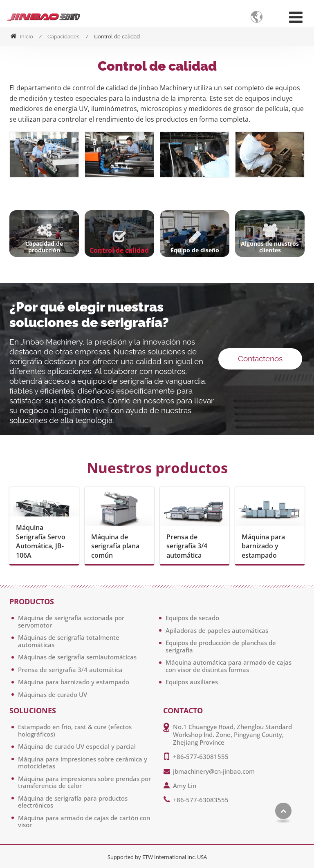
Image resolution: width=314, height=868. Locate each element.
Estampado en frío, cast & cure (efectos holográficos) (75, 730)
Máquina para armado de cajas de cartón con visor (84, 821)
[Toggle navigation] (296, 17)
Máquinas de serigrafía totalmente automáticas (69, 641)
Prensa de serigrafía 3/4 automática (187, 546)
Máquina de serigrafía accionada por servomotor (71, 621)
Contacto (183, 711)
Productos (32, 602)
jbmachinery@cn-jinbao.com (214, 771)
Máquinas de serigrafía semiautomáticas (77, 657)
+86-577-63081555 (201, 757)
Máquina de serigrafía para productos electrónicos (73, 802)
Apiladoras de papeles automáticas (217, 630)
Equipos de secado (192, 618)
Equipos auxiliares (192, 682)
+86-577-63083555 (201, 800)
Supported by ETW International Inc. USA (157, 857)
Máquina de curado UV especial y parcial (77, 746)
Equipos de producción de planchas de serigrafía (221, 646)
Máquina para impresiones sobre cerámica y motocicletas (83, 763)
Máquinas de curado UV (53, 694)
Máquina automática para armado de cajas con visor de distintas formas (229, 666)
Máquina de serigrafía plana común (115, 546)
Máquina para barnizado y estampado (263, 546)
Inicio (22, 37)
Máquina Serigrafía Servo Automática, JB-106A (41, 541)
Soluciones (33, 711)
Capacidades (63, 37)
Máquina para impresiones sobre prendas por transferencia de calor (84, 782)
